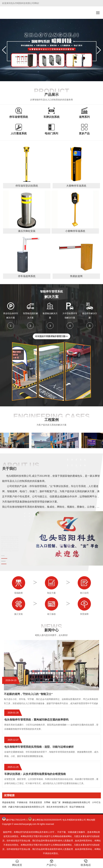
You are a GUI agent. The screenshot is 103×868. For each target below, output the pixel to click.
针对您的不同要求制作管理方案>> (51, 336)
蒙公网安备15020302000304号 (47, 820)
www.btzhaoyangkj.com (25, 824)
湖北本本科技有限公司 (57, 807)
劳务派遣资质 (36, 802)
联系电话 (86, 863)
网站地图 (91, 820)
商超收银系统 (9, 802)
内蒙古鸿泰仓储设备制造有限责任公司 (26, 807)
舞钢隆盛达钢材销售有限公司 (76, 802)
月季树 (47, 802)
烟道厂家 (56, 802)
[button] (99, 50)
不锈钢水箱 (22, 802)
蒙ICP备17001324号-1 (17, 820)
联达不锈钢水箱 (77, 807)
